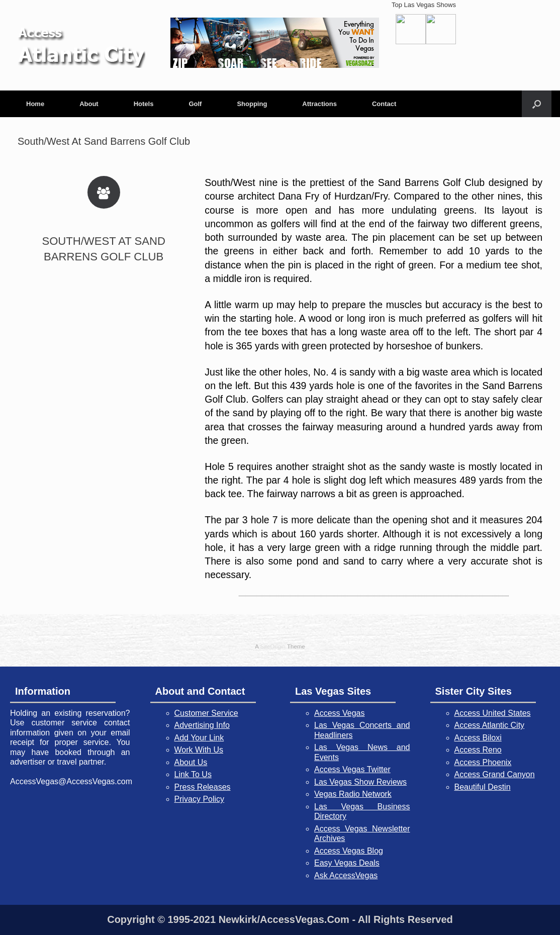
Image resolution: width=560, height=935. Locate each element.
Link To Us (193, 774)
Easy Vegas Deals (347, 863)
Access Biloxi (478, 738)
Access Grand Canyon (495, 774)
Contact (384, 104)
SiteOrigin (273, 646)
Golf (195, 104)
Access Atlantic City (490, 725)
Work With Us (199, 750)
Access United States (493, 713)
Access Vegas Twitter (352, 769)
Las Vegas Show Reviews (360, 782)
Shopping (252, 104)
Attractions (319, 104)
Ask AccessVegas (346, 875)
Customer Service (206, 713)
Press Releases (203, 787)
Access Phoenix (483, 762)
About (89, 104)
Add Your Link (199, 738)
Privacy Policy (200, 799)
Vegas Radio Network (353, 794)
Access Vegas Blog (349, 851)
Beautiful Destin (483, 787)
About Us (191, 762)
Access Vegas (340, 713)
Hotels (144, 104)
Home (35, 104)
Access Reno (478, 750)
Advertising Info (202, 725)
